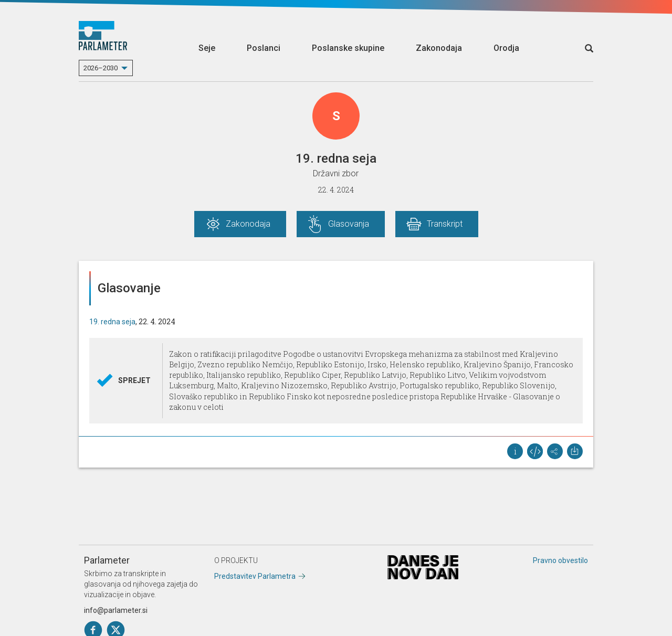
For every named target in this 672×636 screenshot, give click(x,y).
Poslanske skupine (348, 48)
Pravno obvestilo (560, 560)
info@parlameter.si (116, 610)
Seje (207, 48)
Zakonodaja (439, 48)
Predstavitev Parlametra (255, 576)
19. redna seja (112, 322)
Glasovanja (349, 224)
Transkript (445, 224)
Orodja (506, 48)
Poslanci (264, 48)
